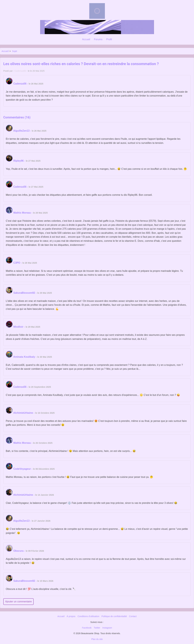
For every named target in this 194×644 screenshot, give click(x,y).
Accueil (86, 39)
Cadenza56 (20, 71)
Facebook (87, 628)
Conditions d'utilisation (88, 616)
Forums (98, 39)
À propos (71, 616)
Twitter (97, 628)
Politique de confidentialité (114, 616)
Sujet (15, 51)
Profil (109, 39)
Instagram (107, 628)
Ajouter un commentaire (18, 602)
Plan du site (97, 639)
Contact (133, 616)
